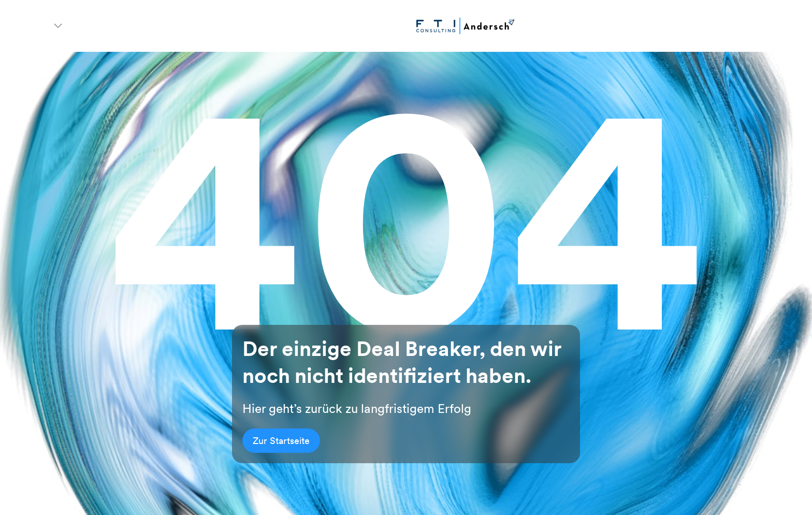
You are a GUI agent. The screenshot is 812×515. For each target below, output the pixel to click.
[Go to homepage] (466, 26)
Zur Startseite (281, 441)
